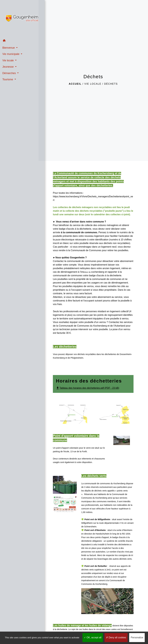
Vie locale (93, 84)
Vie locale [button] (8, 60)
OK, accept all (93, 637)
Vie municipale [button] (11, 54)
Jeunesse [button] (8, 66)
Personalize (137, 637)
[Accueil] (19, 18)
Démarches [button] (9, 73)
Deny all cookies (116, 637)
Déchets (111, 84)
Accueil (75, 84)
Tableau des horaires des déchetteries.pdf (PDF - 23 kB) (87, 388)
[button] (19, 40)
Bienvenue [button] (9, 47)
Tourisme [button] (8, 79)
